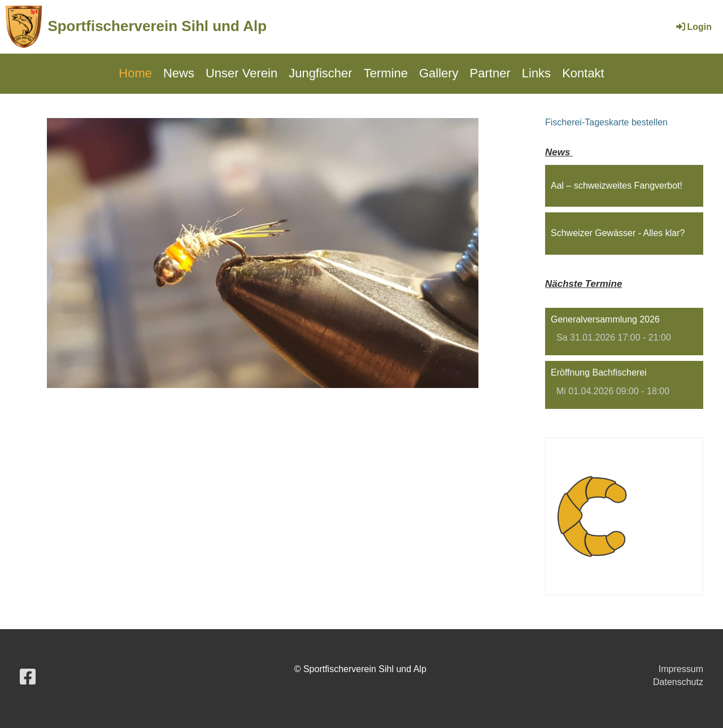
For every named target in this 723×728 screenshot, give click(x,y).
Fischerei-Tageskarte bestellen (606, 122)
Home (135, 73)
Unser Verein (241, 73)
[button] (624, 332)
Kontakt (583, 73)
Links (536, 73)
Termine (386, 73)
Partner (490, 73)
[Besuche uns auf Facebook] (28, 677)
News (179, 73)
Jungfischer (321, 73)
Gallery (439, 73)
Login (693, 27)
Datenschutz (678, 682)
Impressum (681, 669)
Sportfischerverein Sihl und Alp (157, 26)
